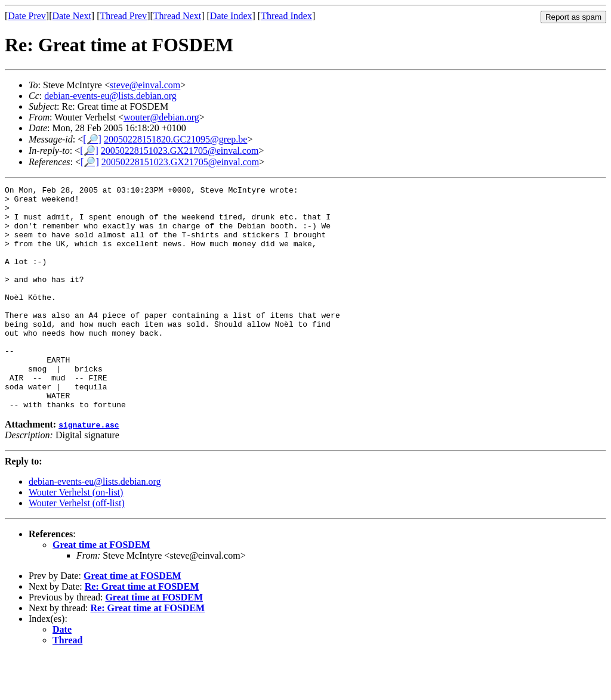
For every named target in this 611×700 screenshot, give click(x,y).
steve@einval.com (145, 85)
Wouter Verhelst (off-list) (77, 548)
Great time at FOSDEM (101, 589)
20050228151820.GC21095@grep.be (176, 139)
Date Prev (27, 16)
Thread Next (177, 16)
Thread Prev (123, 16)
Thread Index (286, 16)
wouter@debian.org (161, 117)
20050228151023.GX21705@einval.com (180, 151)
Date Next (72, 16)
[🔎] (92, 139)
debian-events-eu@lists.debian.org (110, 96)
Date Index (231, 16)
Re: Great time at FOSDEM (142, 631)
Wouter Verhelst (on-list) (76, 537)
